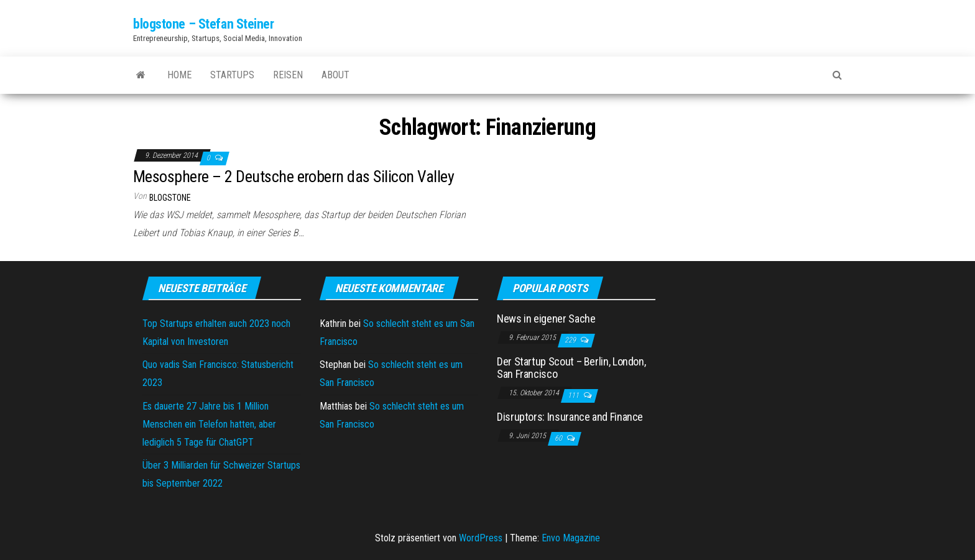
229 (571, 340)
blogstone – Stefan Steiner (204, 24)
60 (559, 438)
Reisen (288, 75)
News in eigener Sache (546, 319)
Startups (232, 75)
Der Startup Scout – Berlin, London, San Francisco (571, 368)
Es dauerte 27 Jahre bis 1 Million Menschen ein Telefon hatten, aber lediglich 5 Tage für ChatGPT (209, 424)
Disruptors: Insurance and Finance (570, 417)
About (335, 75)
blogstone (170, 198)
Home (179, 75)
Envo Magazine (571, 538)
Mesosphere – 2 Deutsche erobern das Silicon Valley (293, 177)
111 (574, 395)
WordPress (481, 538)
